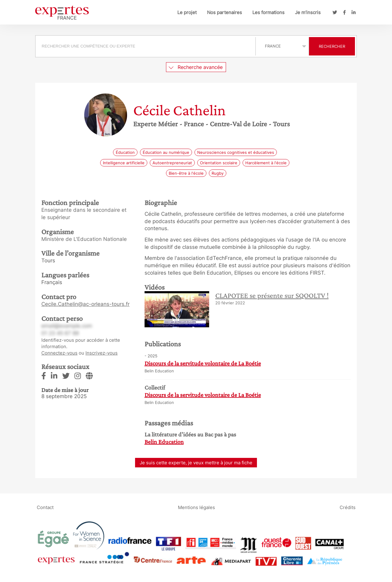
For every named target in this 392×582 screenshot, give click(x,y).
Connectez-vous (59, 353)
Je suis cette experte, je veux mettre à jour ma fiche (196, 463)
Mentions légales (196, 507)
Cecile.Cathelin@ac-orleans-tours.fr (85, 304)
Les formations (268, 12)
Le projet (187, 12)
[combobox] (146, 46)
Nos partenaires (224, 12)
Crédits (348, 507)
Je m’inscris (308, 12)
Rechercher (332, 46)
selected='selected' (282, 46)
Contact (45, 507)
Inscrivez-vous (102, 353)
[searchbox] (145, 46)
